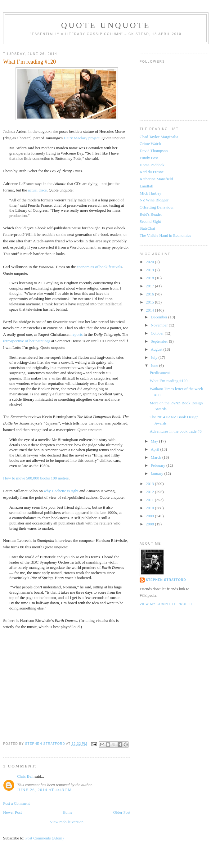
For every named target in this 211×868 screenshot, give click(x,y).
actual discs (37, 190)
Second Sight (150, 221)
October (158, 333)
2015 (150, 302)
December (160, 317)
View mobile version (67, 822)
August (157, 349)
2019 (150, 270)
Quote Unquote (106, 25)
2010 (150, 508)
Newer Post (12, 812)
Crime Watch (150, 144)
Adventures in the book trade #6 (175, 431)
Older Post (122, 812)
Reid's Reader (151, 214)
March (157, 457)
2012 (150, 492)
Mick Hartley (150, 193)
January (158, 473)
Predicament (160, 373)
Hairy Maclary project (82, 138)
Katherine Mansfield (156, 179)
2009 (150, 516)
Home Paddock (152, 165)
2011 (150, 500)
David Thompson (154, 151)
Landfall (146, 186)
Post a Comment (16, 803)
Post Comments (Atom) (45, 838)
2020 (150, 262)
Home (68, 812)
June (155, 365)
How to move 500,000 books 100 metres (36, 478)
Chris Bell (25, 776)
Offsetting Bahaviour (157, 207)
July (155, 357)
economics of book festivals (100, 267)
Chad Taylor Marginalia (159, 137)
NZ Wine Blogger (154, 200)
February (159, 465)
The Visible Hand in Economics (165, 235)
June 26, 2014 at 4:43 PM (45, 790)
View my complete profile (166, 604)
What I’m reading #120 (168, 381)
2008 (150, 524)
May (155, 441)
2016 (150, 294)
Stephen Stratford (166, 580)
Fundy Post (149, 158)
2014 (150, 310)
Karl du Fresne (152, 172)
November (160, 325)
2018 (150, 278)
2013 (150, 484)
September (160, 341)
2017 (150, 286)
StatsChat (147, 228)
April (156, 449)
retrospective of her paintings (27, 341)
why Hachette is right (61, 491)
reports (77, 334)
